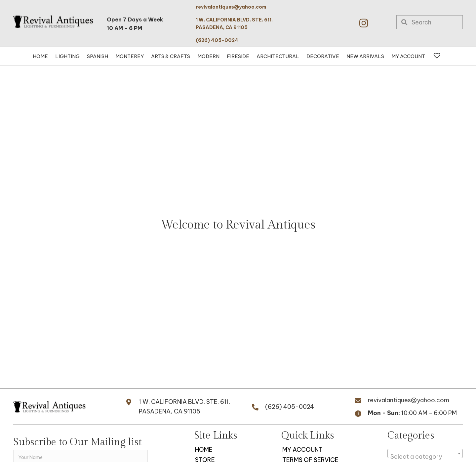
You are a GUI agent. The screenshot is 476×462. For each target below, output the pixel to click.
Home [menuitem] (204, 450)
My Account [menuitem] (302, 450)
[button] (364, 23)
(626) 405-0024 (217, 40)
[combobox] (425, 453)
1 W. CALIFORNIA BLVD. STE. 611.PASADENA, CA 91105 (184, 407)
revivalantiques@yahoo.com (231, 7)
